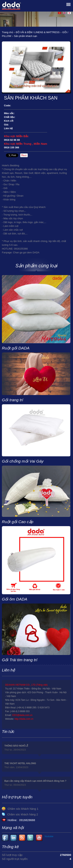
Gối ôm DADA (15, 599)
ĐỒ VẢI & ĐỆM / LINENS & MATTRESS (38, 32)
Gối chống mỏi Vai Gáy (23, 461)
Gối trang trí (13, 400)
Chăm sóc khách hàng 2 (23, 814)
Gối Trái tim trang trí (20, 660)
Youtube (14, 838)
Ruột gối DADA (16, 348)
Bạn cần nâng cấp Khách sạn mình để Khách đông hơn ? (35, 781)
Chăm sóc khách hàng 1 (23, 809)
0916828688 (27, 820)
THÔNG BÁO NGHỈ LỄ (16, 746)
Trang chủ (8, 32)
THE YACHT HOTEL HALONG (20, 763)
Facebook (5, 838)
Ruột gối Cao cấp (18, 522)
